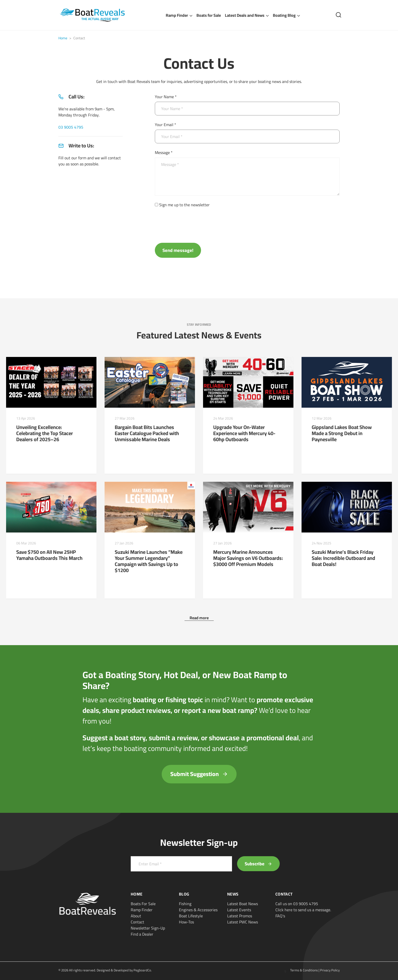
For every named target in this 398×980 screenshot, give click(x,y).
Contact (137, 922)
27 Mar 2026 (125, 418)
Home (63, 38)
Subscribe (258, 864)
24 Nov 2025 (321, 543)
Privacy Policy (330, 970)
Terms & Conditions (304, 970)
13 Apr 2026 (26, 418)
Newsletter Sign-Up (148, 928)
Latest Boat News (243, 904)
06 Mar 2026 (26, 543)
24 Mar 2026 (223, 418)
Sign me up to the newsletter (184, 205)
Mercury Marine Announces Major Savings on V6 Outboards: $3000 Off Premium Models (248, 558)
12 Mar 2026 (322, 418)
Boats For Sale (143, 904)
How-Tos (186, 922)
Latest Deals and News (245, 15)
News (233, 894)
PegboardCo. (143, 970)
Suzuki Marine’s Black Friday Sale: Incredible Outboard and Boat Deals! (343, 558)
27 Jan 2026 (124, 543)
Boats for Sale (209, 15)
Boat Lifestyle (191, 916)
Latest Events (239, 910)
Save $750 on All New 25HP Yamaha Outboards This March (49, 555)
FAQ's (280, 916)
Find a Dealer (142, 934)
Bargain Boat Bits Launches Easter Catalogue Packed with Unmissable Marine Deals (147, 433)
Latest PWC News (243, 922)
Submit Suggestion (199, 774)
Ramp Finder (177, 15)
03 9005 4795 (71, 127)
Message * (164, 152)
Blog (184, 894)
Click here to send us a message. (303, 910)
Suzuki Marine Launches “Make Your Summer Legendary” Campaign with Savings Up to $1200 (149, 561)
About (136, 916)
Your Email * (165, 125)
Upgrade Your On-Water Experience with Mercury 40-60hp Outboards (244, 433)
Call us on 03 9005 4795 (297, 904)
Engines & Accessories (198, 910)
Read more (199, 618)
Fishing (185, 904)
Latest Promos (240, 916)
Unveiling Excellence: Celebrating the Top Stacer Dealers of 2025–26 (45, 433)
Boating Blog (284, 15)
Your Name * (166, 97)
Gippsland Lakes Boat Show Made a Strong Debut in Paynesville (342, 433)
